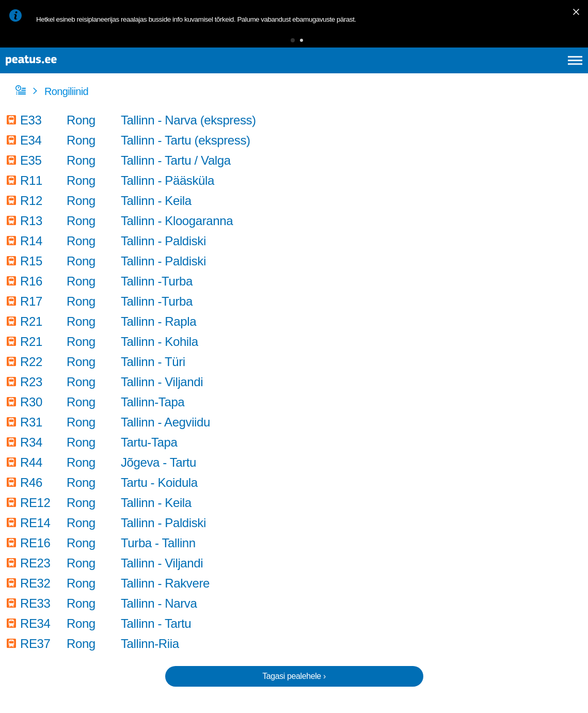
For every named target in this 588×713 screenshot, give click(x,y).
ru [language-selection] (547, 72)
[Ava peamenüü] (575, 72)
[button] (277, 44)
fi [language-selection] (520, 72)
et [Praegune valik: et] (465, 72)
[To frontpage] (59, 73)
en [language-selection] (493, 72)
